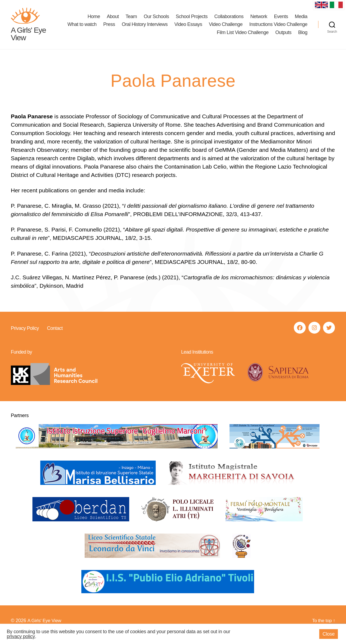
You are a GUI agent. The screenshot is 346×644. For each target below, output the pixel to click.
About (113, 21)
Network (259, 21)
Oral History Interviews (209, 28)
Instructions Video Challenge (181, 36)
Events (281, 21)
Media (301, 21)
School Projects (192, 21)
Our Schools (157, 21)
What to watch (147, 28)
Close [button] (329, 634)
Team (131, 21)
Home (94, 21)
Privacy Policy (25, 336)
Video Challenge (291, 28)
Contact (54, 336)
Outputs (283, 36)
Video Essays (253, 28)
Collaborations (229, 21)
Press (174, 28)
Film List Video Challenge (243, 36)
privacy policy (21, 636)
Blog (303, 36)
